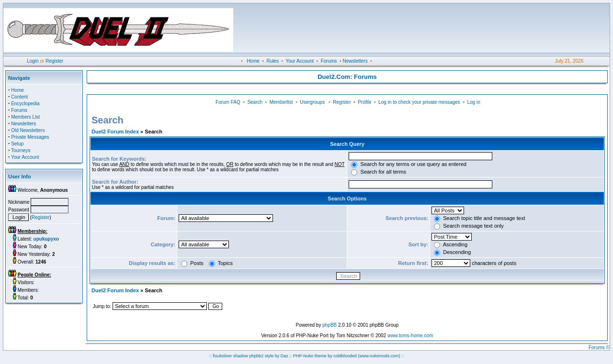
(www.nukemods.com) (379, 356)
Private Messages (30, 137)
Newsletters (355, 61)
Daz (284, 356)
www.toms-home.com (410, 336)
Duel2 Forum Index (115, 132)
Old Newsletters (28, 130)
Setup (17, 144)
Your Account (300, 61)
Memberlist (281, 102)
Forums (329, 61)
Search (255, 102)
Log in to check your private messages (419, 102)
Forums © (599, 347)
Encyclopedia (25, 104)
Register (54, 61)
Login (33, 61)
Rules (272, 61)
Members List (25, 117)
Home (253, 61)
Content (19, 97)
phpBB (329, 325)
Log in (473, 102)
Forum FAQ (228, 102)
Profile (364, 102)
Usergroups (312, 102)
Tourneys (21, 150)
